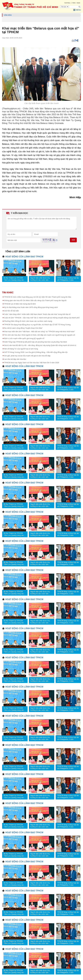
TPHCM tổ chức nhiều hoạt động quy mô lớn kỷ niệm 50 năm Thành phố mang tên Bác (38, 297)
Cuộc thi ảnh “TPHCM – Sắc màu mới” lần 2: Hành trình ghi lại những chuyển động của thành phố (42, 318)
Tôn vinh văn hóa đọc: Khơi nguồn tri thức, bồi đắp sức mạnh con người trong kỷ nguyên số (40, 335)
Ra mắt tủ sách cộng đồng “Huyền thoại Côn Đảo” (23, 328)
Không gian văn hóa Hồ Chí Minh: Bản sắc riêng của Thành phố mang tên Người (35, 300)
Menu (77, 10)
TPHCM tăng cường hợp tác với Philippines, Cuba (68, 279)
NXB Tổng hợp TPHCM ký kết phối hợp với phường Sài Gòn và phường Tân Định (36, 342)
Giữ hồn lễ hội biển (12, 311)
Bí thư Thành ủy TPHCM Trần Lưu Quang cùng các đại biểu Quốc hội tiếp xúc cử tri (14, 279)
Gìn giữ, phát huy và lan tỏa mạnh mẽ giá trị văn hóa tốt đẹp (27, 356)
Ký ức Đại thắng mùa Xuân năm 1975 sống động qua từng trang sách (31, 307)
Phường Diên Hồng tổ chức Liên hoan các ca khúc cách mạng (28, 321)
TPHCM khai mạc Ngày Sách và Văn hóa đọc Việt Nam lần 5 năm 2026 (32, 363)
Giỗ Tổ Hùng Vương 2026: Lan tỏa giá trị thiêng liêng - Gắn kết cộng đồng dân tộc (36, 352)
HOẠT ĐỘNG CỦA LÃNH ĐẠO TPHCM (24, 257)
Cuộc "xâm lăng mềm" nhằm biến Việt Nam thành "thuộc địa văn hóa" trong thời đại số (37, 314)
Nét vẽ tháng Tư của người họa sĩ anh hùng (21, 349)
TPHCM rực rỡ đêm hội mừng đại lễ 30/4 (20, 304)
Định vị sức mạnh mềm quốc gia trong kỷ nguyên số (24, 338)
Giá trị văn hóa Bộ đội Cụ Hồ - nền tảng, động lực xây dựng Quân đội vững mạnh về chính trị (40, 345)
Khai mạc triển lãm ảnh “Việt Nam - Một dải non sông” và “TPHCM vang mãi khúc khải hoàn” (40, 332)
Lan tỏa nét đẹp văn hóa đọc (15, 359)
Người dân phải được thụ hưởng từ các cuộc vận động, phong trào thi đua (40, 279)
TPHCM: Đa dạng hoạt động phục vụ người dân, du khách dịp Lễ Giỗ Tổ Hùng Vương (37, 325)
